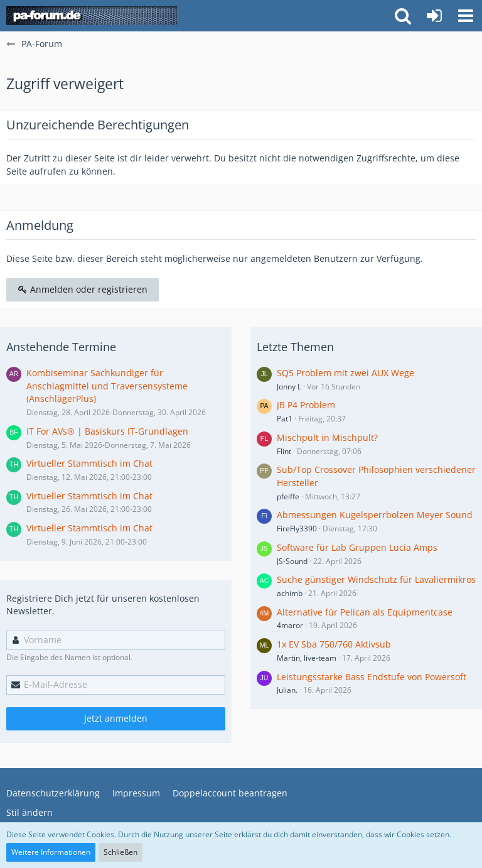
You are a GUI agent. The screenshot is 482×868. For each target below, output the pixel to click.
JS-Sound (292, 561)
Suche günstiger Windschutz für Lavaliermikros (376, 579)
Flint (284, 451)
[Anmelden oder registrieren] (434, 16)
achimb (290, 593)
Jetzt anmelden (116, 718)
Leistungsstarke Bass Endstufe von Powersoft (372, 677)
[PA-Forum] (92, 16)
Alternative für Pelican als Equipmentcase (365, 612)
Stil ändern (29, 812)
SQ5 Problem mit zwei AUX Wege (345, 373)
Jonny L (289, 387)
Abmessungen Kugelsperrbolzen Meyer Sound (375, 515)
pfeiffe (288, 496)
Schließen (120, 852)
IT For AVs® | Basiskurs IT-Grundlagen (107, 431)
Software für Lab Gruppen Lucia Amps (357, 547)
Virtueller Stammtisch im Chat (89, 463)
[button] (466, 16)
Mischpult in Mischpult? (327, 437)
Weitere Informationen (51, 852)
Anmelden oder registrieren (83, 289)
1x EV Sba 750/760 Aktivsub (334, 644)
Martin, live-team (307, 658)
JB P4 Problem (306, 405)
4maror (290, 625)
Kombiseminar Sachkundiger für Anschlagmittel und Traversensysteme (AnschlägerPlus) (107, 386)
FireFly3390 (297, 529)
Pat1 (285, 419)
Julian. (287, 690)
